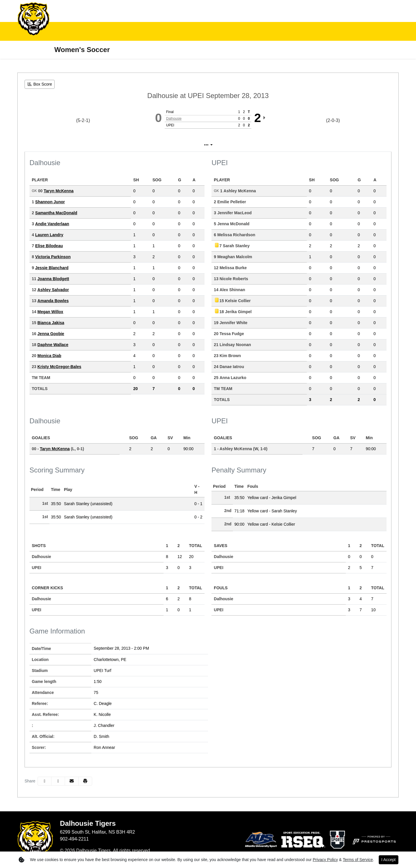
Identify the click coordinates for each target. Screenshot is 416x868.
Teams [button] (59, 31)
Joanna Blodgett (53, 279)
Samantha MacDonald (56, 213)
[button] (63, 31)
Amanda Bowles (53, 301)
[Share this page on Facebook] (44, 781)
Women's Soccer (82, 50)
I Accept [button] (389, 860)
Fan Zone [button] (142, 31)
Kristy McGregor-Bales (60, 367)
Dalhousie (174, 119)
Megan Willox (50, 312)
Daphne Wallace (53, 345)
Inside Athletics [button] (99, 31)
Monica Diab (49, 356)
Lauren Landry (49, 235)
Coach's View (246, 145)
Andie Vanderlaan (52, 224)
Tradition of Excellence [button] (247, 31)
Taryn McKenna (58, 191)
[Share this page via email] (72, 781)
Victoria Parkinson (53, 257)
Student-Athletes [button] (187, 31)
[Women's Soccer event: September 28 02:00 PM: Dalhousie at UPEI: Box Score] (40, 84)
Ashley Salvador (53, 290)
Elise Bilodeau (49, 246)
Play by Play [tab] (203, 145)
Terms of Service (358, 860)
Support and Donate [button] (311, 31)
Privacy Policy (325, 860)
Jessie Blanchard (52, 268)
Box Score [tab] (165, 145)
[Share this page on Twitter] (58, 781)
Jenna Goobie (51, 334)
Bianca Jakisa (51, 323)
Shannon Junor (50, 202)
